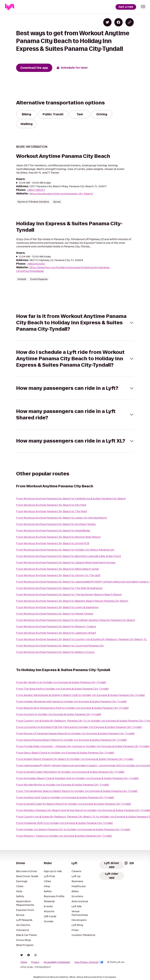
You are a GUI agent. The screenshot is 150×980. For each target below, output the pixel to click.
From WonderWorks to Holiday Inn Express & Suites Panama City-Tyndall (63, 785)
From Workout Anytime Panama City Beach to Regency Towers (56, 626)
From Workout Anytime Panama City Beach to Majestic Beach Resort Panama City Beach (72, 601)
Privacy (35, 962)
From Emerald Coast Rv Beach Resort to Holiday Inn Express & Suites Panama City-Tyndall (74, 804)
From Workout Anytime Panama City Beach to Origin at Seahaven (57, 607)
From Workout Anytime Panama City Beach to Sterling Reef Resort (58, 537)
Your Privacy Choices (89, 962)
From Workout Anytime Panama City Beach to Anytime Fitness (56, 524)
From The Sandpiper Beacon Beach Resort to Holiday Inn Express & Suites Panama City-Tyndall (77, 791)
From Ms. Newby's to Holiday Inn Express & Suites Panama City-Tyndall (61, 682)
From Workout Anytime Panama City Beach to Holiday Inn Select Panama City (65, 550)
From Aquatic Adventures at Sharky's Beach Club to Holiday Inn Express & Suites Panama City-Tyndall (80, 695)
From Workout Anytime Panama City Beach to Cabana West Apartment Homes (66, 562)
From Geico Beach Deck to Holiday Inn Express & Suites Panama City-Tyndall (65, 753)
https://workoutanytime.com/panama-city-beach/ (61, 194)
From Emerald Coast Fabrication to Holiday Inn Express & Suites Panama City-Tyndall (70, 772)
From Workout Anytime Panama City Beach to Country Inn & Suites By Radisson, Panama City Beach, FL (82, 639)
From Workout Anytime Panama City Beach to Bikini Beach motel (58, 569)
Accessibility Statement (57, 962)
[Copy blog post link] (130, 22)
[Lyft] (10, 7)
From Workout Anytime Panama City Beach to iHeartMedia (53, 530)
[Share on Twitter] (107, 22)
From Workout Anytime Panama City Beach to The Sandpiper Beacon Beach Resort (69, 594)
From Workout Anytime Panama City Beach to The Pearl (52, 511)
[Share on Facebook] (118, 22)
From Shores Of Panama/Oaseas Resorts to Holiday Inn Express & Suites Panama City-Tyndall (75, 733)
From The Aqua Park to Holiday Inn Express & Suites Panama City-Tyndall (62, 689)
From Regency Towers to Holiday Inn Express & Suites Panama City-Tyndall (64, 836)
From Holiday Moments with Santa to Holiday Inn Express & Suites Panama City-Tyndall (71, 701)
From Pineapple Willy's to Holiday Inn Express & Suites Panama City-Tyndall (64, 823)
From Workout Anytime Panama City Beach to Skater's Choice (55, 652)
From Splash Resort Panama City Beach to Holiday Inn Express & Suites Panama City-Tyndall (75, 759)
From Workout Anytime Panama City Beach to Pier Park (51, 505)
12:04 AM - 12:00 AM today (35, 183)
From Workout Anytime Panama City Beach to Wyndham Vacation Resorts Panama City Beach (76, 620)
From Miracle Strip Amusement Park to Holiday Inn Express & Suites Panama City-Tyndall (72, 708)
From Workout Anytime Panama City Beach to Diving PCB (53, 543)
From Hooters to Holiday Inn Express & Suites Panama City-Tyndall (59, 714)
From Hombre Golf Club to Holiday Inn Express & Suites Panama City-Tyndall (65, 797)
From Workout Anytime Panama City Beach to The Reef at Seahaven (59, 588)
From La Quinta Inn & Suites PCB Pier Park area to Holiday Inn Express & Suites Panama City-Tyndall (79, 727)
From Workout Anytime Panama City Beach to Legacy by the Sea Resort (61, 518)
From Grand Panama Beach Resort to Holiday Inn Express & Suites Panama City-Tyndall (71, 740)
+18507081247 (36, 190)
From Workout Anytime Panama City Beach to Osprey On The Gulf (58, 575)
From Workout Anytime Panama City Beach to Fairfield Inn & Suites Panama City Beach (71, 498)
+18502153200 (36, 264)
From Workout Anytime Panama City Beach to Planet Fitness (55, 614)
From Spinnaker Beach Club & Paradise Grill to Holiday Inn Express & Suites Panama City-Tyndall (77, 778)
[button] (143, 7)
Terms (24, 962)
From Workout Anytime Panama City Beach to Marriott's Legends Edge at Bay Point (69, 556)
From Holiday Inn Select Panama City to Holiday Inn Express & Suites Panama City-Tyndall (73, 829)
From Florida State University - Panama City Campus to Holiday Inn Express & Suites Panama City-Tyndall (83, 746)
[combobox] (129, 863)
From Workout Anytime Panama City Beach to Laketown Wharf (56, 633)
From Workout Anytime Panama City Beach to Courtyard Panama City (60, 646)
